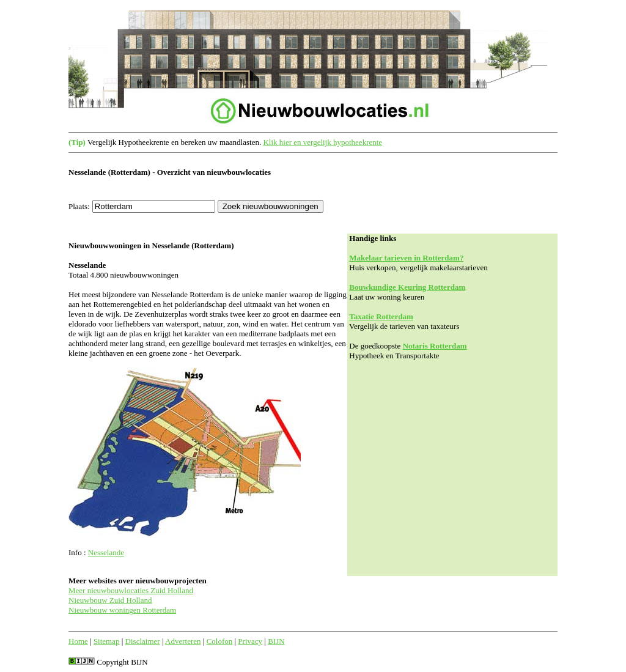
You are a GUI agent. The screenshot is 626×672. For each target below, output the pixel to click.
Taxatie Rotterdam (381, 316)
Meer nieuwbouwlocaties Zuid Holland (131, 590)
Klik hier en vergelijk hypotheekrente (322, 142)
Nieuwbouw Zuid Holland (110, 600)
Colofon (220, 641)
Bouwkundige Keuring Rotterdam (407, 287)
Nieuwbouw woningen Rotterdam (122, 610)
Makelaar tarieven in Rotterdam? (406, 258)
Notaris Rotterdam (435, 346)
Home (78, 641)
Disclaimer (143, 641)
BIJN (276, 641)
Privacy (250, 641)
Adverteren (183, 641)
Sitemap (107, 641)
